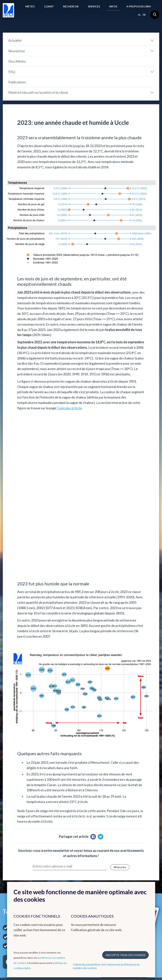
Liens (128, 839)
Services (94, 6)
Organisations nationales (140, 854)
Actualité (15, 40)
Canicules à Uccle (69, 408)
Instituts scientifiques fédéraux (138, 861)
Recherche (71, 6)
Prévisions (9, 845)
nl (140, 15)
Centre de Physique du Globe (98, 851)
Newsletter (17, 51)
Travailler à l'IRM (138, 872)
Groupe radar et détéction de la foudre (100, 860)
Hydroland (90, 880)
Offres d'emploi (134, 879)
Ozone (88, 866)
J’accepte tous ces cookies (125, 955)
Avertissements (12, 854)
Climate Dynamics (95, 875)
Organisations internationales (134, 847)
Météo (30, 6)
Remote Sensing (94, 871)
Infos (113, 6)
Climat (49, 6)
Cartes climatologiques (58, 845)
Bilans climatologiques (57, 850)
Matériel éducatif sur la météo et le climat (38, 92)
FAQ (12, 72)
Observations (11, 850)
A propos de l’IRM (139, 6)
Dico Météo (17, 61)
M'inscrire (120, 715)
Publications (17, 82)
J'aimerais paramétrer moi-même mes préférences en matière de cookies (106, 966)
